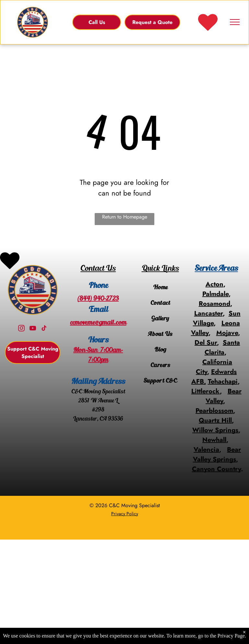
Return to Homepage (125, 217)
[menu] (235, 22)
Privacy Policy (125, 514)
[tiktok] (44, 329)
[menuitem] (160, 287)
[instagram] (21, 329)
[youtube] (33, 329)
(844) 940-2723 (98, 298)
